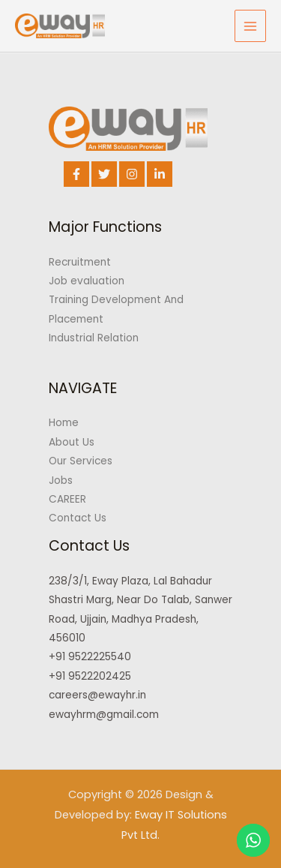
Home (64, 423)
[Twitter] (104, 174)
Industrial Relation (94, 338)
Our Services (81, 461)
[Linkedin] (160, 174)
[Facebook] (76, 174)
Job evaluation (87, 281)
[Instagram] (132, 174)
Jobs (61, 481)
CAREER (67, 499)
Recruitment (80, 262)
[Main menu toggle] (251, 26)
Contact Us (78, 518)
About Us (72, 442)
